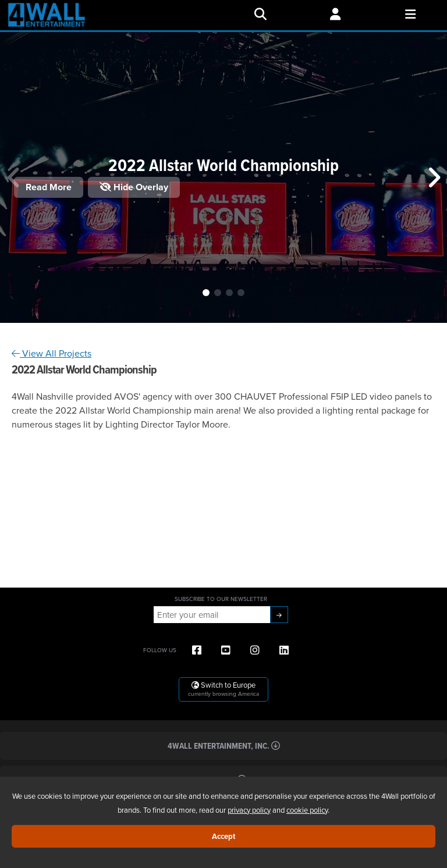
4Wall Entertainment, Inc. (224, 746)
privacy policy (249, 810)
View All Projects (52, 353)
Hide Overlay (134, 187)
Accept (223, 836)
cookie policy (307, 810)
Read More (49, 187)
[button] (206, 293)
